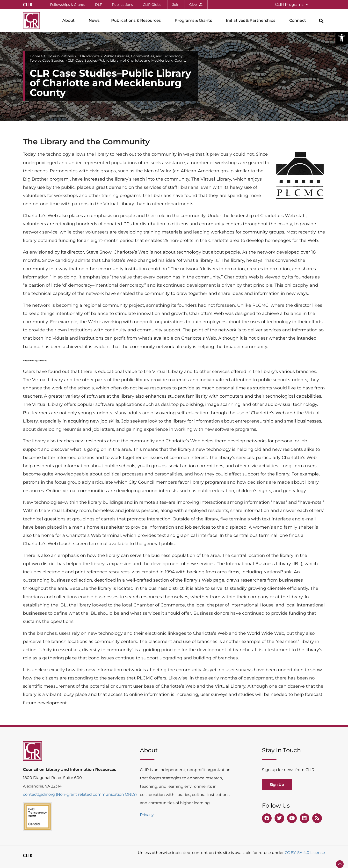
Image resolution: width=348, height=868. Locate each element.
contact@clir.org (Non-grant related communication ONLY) (80, 794)
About (70, 21)
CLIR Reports (89, 56)
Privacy (147, 815)
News (94, 20)
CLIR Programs (292, 5)
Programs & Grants (195, 21)
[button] (342, 38)
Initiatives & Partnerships (252, 21)
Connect (299, 21)
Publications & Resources (137, 21)
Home (35, 56)
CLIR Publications (59, 56)
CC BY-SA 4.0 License (305, 853)
